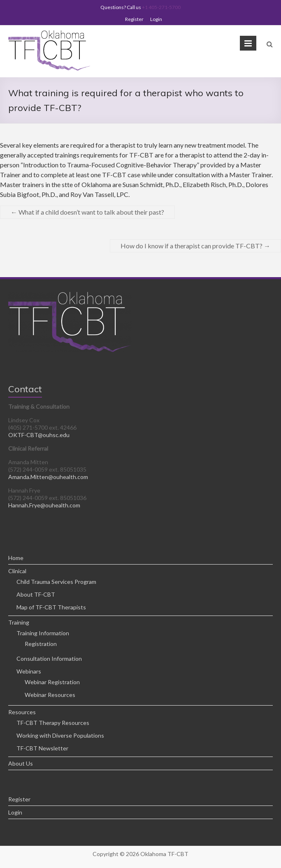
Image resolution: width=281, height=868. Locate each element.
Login (156, 19)
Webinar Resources (50, 695)
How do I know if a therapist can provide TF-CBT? (195, 246)
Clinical (17, 571)
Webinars (29, 671)
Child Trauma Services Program (56, 582)
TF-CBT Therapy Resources (53, 723)
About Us (21, 763)
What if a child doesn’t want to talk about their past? (87, 212)
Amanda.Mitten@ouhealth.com (48, 477)
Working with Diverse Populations (60, 735)
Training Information (43, 633)
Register (134, 19)
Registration (41, 644)
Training (19, 622)
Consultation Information (49, 659)
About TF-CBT (36, 594)
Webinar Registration (52, 682)
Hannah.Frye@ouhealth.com (44, 505)
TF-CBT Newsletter (42, 748)
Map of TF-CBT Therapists (51, 607)
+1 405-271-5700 (161, 7)
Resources (22, 712)
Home (16, 558)
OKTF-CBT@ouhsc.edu (39, 435)
